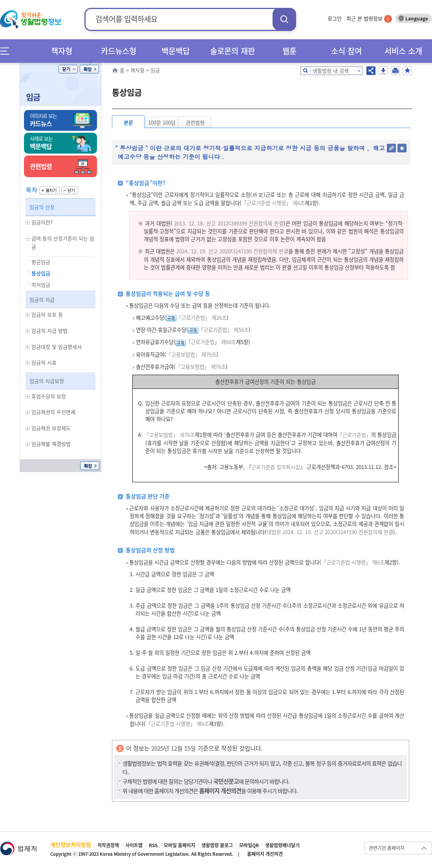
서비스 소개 (403, 51)
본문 (128, 122)
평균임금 (41, 262)
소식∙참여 (346, 51)
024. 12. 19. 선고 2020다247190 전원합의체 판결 (233, 251)
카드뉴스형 (119, 51)
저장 (383, 71)
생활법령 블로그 (217, 845)
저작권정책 (108, 845)
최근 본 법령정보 (369, 18)
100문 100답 (162, 122)
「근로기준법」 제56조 (223, 330)
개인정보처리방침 (71, 844)
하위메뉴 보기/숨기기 (28, 222)
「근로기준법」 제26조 (201, 318)
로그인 (335, 18)
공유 (371, 71)
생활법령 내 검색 (331, 71)
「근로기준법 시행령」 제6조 (273, 203)
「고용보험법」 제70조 (191, 354)
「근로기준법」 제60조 (211, 342)
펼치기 (49, 190)
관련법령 (195, 122)
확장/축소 (89, 69)
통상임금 (41, 273)
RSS (153, 845)
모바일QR (249, 845)
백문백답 (176, 51)
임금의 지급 (42, 299)
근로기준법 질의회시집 (276, 467)
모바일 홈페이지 (179, 845)
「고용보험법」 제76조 (201, 367)
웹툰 (289, 51)
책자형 (62, 51)
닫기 (68, 69)
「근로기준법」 (354, 435)
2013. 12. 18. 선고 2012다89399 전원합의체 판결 (229, 223)
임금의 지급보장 (47, 381)
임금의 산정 (42, 207)
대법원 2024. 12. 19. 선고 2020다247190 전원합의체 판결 (330, 532)
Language (417, 18)
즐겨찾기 (407, 71)
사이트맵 (134, 845)
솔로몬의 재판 (232, 51)
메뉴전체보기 (7, 51)
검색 (284, 19)
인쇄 (395, 71)
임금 (33, 97)
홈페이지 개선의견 (265, 854)
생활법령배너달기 (282, 845)
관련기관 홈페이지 (387, 848)
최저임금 (41, 285)
